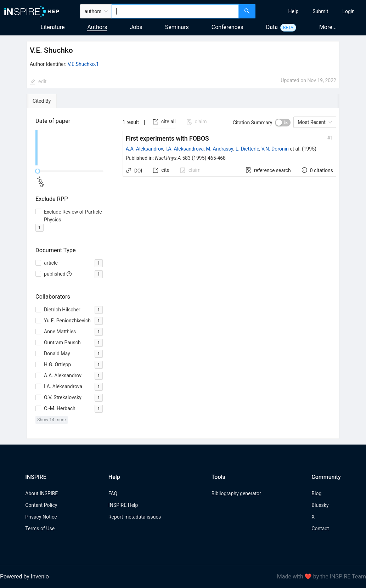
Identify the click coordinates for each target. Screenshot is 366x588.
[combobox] (175, 11)
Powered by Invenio (24, 576)
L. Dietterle (247, 149)
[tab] (47, 101)
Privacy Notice (41, 517)
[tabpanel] (183, 273)
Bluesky (320, 505)
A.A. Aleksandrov (145, 149)
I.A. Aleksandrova (185, 149)
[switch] (283, 123)
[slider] (38, 171)
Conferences (227, 27)
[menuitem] (294, 11)
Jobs (136, 27)
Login (348, 11)
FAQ (113, 493)
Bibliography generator (236, 493)
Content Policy (41, 505)
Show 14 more (52, 420)
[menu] (312, 11)
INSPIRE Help (123, 505)
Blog (316, 493)
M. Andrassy (219, 149)
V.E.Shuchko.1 (83, 64)
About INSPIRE (41, 493)
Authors (97, 27)
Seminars (177, 27)
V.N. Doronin (275, 149)
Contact (320, 528)
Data (272, 27)
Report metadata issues (135, 517)
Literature (53, 27)
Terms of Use (40, 528)
